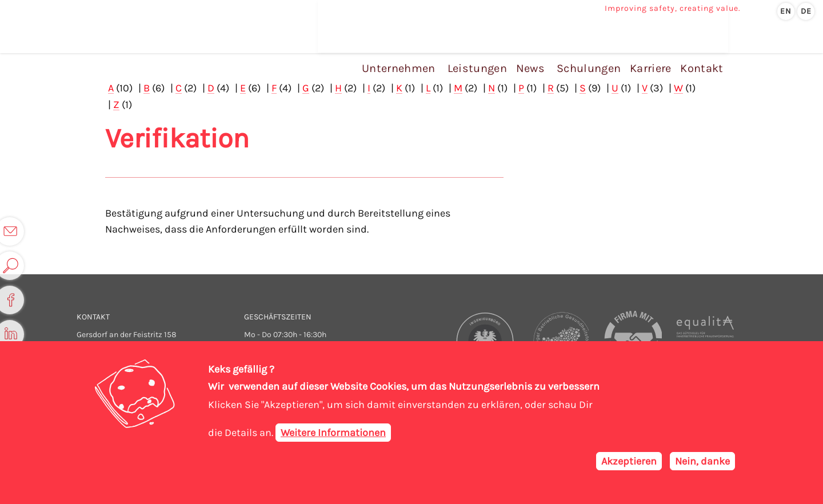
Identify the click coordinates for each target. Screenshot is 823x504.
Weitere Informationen (333, 433)
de (806, 11)
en (786, 11)
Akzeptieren (629, 461)
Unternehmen (408, 45)
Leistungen (485, 45)
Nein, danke (702, 461)
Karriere (651, 45)
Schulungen (592, 45)
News (535, 45)
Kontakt (699, 45)
